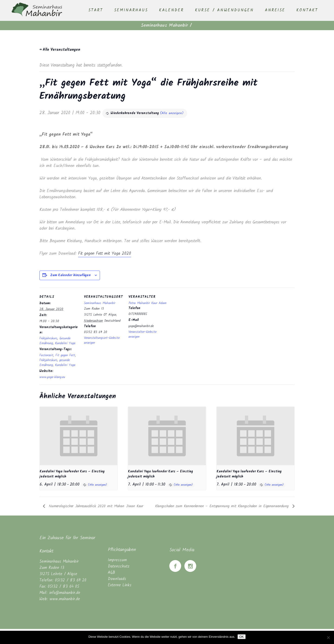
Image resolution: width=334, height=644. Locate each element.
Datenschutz (119, 566)
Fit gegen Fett (65, 355)
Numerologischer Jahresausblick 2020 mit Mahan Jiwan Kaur (95, 506)
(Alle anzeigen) (172, 113)
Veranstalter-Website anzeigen (143, 334)
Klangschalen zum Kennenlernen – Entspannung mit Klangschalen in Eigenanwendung (223, 506)
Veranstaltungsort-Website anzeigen (102, 340)
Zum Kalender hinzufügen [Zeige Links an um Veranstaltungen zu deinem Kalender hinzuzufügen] (71, 275)
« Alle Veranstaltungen (60, 50)
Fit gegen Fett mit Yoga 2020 (105, 254)
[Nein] (328, 638)
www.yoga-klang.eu (52, 377)
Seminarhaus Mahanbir (164, 26)
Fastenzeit (46, 355)
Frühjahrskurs (48, 338)
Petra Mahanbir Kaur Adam (148, 303)
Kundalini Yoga (65, 343)
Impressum (117, 560)
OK (242, 637)
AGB (111, 573)
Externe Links (120, 585)
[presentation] (79, 436)
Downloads (117, 579)
